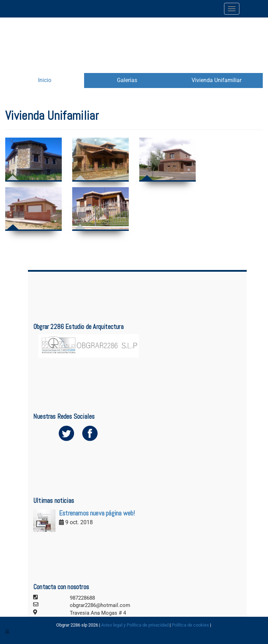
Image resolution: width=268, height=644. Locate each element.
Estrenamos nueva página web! (97, 513)
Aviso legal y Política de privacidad (135, 625)
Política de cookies (190, 625)
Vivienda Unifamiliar (217, 80)
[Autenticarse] (8, 631)
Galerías (127, 80)
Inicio (45, 80)
